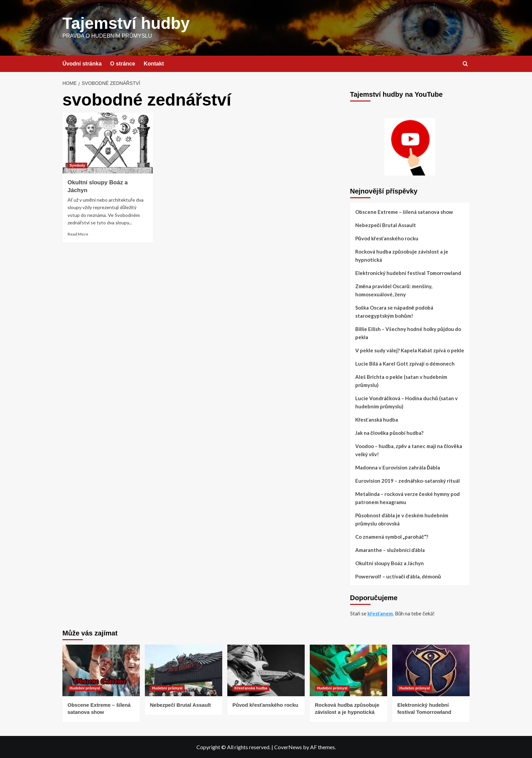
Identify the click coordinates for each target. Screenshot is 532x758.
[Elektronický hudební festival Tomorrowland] (431, 670)
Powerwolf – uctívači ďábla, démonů (398, 576)
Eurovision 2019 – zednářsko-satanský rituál (408, 481)
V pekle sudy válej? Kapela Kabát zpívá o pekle (410, 350)
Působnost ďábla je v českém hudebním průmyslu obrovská (402, 519)
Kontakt (154, 64)
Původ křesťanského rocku (387, 238)
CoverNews (288, 747)
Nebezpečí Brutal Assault (386, 225)
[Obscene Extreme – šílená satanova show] (101, 670)
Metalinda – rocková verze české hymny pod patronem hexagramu (407, 498)
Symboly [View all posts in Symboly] (77, 165)
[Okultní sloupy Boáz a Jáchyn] (108, 143)
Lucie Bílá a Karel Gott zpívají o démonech (405, 364)
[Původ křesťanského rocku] (266, 670)
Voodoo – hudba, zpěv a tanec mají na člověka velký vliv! (409, 450)
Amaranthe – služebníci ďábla (390, 550)
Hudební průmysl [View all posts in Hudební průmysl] (85, 688)
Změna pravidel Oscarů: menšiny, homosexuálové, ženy (394, 290)
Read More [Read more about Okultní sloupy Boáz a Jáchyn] (78, 234)
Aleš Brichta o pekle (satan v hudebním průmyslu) (401, 381)
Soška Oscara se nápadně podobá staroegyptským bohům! (394, 312)
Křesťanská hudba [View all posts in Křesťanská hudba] (251, 688)
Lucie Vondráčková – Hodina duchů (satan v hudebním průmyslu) (407, 402)
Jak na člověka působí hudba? (389, 433)
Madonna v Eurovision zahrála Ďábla (398, 467)
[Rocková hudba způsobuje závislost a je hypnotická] (348, 670)
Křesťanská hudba (377, 420)
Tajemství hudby (126, 23)
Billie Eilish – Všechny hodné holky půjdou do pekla (408, 333)
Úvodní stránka (82, 64)
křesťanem (380, 613)
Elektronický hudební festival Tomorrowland (408, 273)
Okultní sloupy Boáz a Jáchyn (389, 563)
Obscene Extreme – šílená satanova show (404, 212)
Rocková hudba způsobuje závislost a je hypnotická (402, 256)
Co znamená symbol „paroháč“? (392, 537)
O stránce (123, 64)
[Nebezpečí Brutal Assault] (184, 670)
